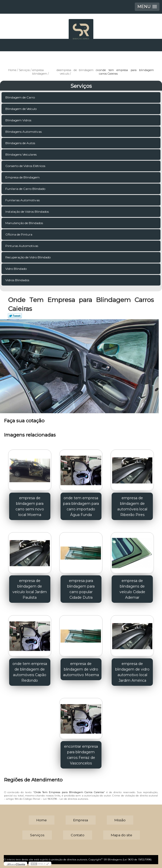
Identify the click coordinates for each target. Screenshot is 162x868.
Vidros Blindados (18, 280)
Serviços (81, 86)
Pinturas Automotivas (22, 246)
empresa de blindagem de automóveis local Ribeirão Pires (132, 506)
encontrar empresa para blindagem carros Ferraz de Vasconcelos (81, 755)
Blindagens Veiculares (21, 154)
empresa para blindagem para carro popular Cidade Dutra (81, 589)
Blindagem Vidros (19, 120)
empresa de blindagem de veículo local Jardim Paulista (30, 589)
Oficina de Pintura (19, 234)
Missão (120, 820)
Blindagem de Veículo (21, 109)
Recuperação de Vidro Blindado (28, 257)
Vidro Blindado (16, 269)
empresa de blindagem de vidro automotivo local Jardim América (132, 672)
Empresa (81, 820)
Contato (78, 835)
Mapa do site (122, 835)
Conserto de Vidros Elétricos (26, 166)
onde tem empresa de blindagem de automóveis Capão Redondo (30, 672)
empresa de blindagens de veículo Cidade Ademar (132, 589)
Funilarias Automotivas (23, 200)
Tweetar (15, 316)
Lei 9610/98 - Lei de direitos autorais (65, 799)
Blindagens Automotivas (24, 132)
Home (42, 820)
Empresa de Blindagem (23, 177)
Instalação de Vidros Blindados (27, 212)
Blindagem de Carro (20, 97)
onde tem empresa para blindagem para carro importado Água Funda (81, 506)
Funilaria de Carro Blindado (26, 189)
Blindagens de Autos (21, 143)
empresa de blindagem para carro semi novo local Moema (30, 506)
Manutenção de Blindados (25, 223)
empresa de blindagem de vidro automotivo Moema (81, 669)
